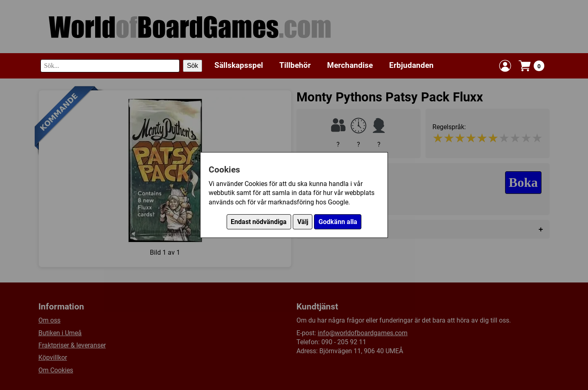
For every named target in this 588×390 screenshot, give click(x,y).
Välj (303, 222)
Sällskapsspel (239, 65)
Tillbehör (295, 65)
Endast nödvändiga (259, 222)
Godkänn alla (338, 222)
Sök (193, 66)
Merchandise (350, 65)
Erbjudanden (411, 65)
